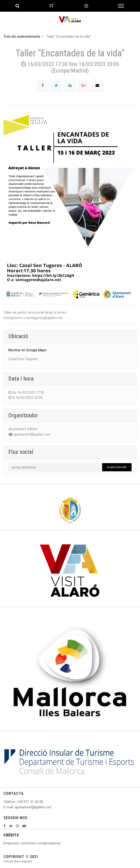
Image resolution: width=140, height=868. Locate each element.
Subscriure (117, 467)
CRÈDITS (11, 835)
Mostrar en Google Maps (27, 350)
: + (17, 802)
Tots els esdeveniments (22, 37)
